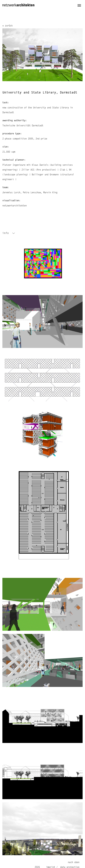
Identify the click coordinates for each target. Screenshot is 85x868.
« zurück (8, 26)
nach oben (74, 862)
